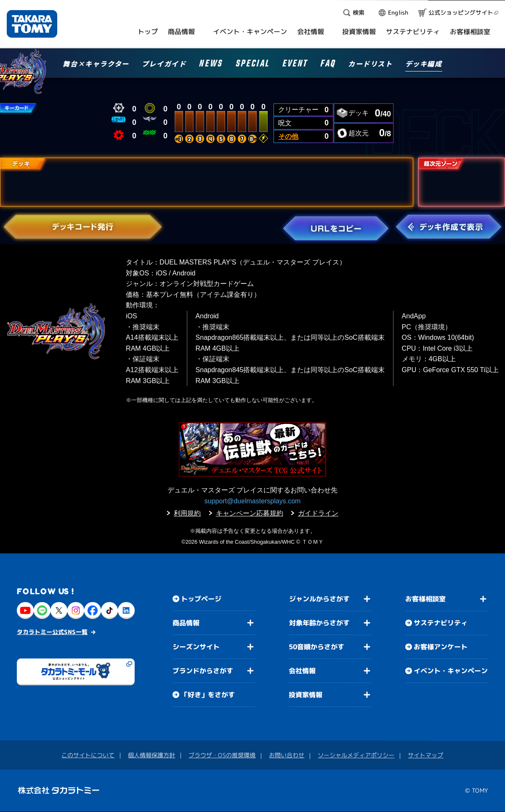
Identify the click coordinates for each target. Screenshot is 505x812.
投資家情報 (306, 695)
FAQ (328, 65)
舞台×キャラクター (96, 64)
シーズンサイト (196, 647)
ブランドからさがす (203, 671)
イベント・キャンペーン (451, 671)
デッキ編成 (424, 64)
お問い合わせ (287, 755)
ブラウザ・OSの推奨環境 (222, 755)
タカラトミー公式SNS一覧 (52, 632)
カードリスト (370, 64)
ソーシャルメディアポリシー (356, 755)
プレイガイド (164, 64)
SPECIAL (252, 65)
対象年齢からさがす (319, 623)
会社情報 (302, 671)
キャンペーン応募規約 (250, 513)
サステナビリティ (441, 623)
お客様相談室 (425, 599)
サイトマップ (425, 755)
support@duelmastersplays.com (253, 501)
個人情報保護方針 (151, 755)
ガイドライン (318, 513)
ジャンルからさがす (319, 599)
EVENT (295, 65)
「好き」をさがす (208, 695)
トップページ (201, 599)
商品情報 (186, 623)
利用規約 (187, 513)
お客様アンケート (441, 647)
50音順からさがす (316, 647)
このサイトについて (88, 755)
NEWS (210, 65)
